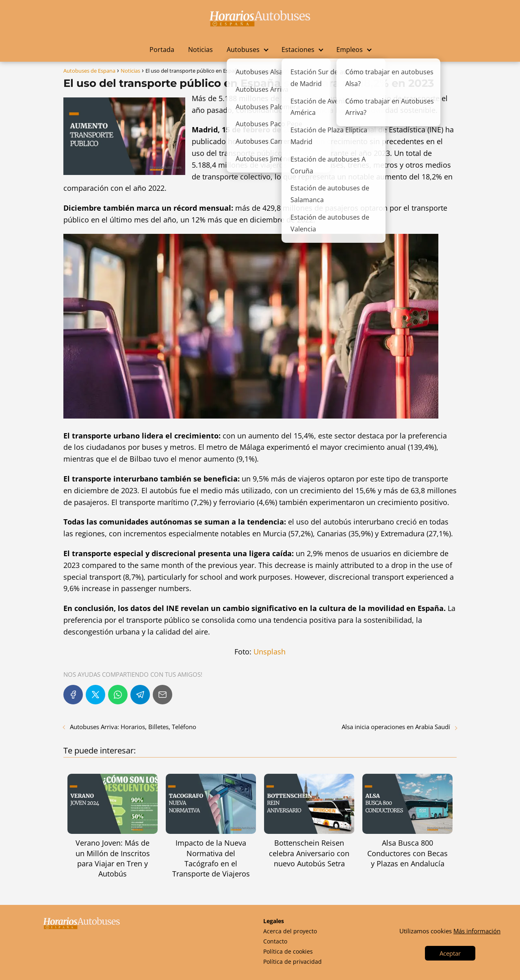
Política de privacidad (292, 962)
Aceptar (450, 953)
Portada (162, 50)
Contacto (275, 941)
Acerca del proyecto (290, 931)
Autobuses (243, 50)
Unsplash (270, 652)
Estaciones (298, 50)
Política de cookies (288, 951)
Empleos (350, 50)
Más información (477, 931)
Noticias (200, 50)
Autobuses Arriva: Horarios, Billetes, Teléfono (133, 727)
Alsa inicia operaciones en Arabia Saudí (396, 727)
